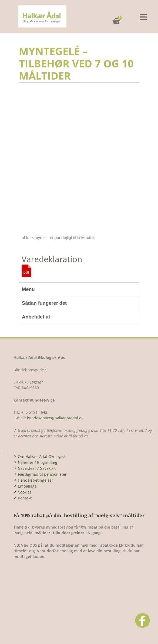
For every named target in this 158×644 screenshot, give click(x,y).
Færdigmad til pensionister (42, 474)
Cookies (25, 492)
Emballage (27, 486)
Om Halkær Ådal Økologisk (42, 456)
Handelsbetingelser (36, 480)
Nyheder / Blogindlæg (38, 462)
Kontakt (25, 498)
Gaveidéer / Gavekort (37, 468)
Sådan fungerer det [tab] (44, 303)
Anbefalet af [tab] (36, 317)
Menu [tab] (28, 289)
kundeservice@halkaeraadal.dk (55, 418)
